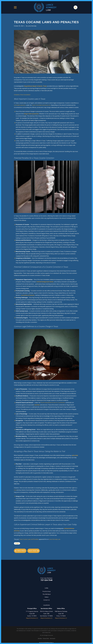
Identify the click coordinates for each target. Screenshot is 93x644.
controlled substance (20, 105)
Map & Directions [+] (32, 618)
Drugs (17, 543)
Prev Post (20, 551)
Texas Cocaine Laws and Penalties (29, 539)
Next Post (34, 551)
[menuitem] (40, 638)
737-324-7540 (47, 580)
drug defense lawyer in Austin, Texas (35, 86)
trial (15, 490)
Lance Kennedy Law (55, 539)
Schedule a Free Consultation (22, 95)
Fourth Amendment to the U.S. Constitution (53, 403)
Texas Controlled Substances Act (41, 105)
